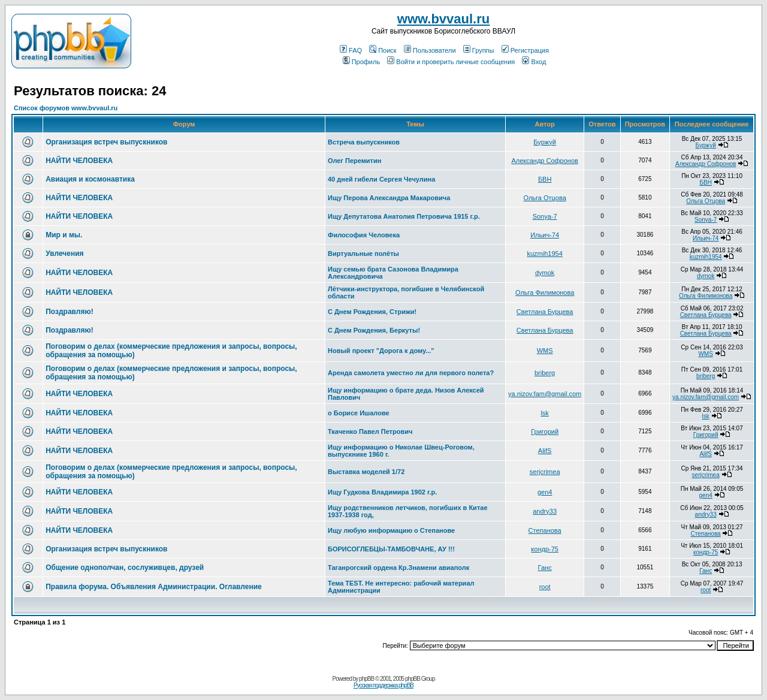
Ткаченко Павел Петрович (370, 432)
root (545, 587)
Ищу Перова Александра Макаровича (389, 198)
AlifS (545, 451)
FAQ (351, 50)
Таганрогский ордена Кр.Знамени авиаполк (398, 568)
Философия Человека (364, 235)
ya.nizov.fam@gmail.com (545, 394)
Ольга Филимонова (545, 292)
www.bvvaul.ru (443, 19)
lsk (544, 413)
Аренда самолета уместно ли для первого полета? (411, 373)
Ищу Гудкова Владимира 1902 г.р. (382, 492)
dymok (545, 273)
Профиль (362, 62)
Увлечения (64, 254)
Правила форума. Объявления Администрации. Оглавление (154, 587)
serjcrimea (545, 472)
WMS (545, 351)
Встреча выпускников (364, 142)
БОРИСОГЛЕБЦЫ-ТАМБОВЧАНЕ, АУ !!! (391, 549)
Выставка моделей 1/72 (366, 472)
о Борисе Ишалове (359, 413)
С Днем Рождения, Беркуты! (374, 330)
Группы (479, 50)
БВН (545, 179)
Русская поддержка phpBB (383, 685)
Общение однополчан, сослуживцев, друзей (125, 568)
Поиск (383, 50)
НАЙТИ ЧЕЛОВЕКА (79, 161)
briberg (545, 373)
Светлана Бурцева (545, 312)
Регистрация (525, 50)
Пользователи (430, 50)
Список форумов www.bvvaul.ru (66, 108)
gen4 (545, 492)
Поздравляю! (69, 312)
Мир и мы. (64, 235)
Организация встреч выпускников (106, 142)
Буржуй (545, 142)
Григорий (545, 432)
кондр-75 (545, 549)
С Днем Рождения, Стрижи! (372, 312)
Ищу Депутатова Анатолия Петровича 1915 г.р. (404, 216)
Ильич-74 (545, 235)
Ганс (545, 568)
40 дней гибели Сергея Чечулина (381, 179)
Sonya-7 (545, 216)
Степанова (545, 530)
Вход (534, 62)
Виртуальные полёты (363, 254)
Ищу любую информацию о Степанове (391, 530)
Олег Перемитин (354, 161)
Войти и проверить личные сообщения (451, 62)
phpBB (366, 679)
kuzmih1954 (544, 254)
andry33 (545, 511)
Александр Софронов (544, 161)
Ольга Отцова (545, 198)
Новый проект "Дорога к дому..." (381, 351)
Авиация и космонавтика (90, 179)
